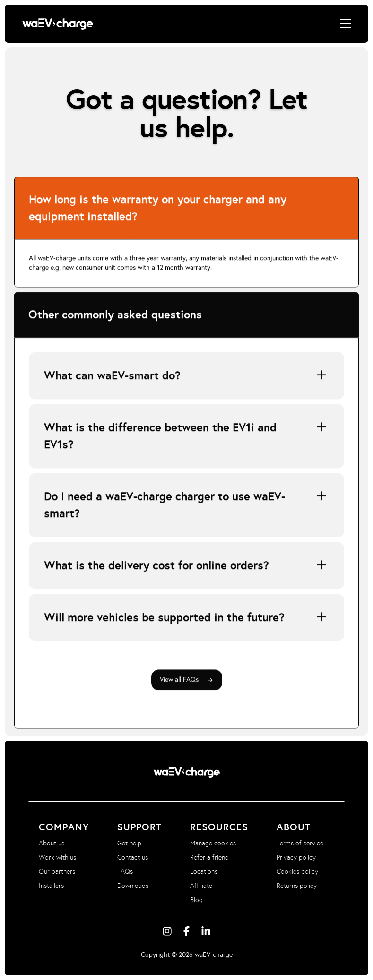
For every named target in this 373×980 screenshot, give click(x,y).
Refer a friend (209, 857)
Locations (204, 872)
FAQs (125, 872)
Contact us (133, 857)
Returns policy (297, 886)
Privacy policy (296, 857)
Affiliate (201, 886)
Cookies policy (297, 872)
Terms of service (300, 843)
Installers (51, 886)
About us (52, 843)
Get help (129, 843)
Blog (196, 900)
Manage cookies (213, 843)
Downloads (133, 886)
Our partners (57, 872)
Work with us (57, 857)
